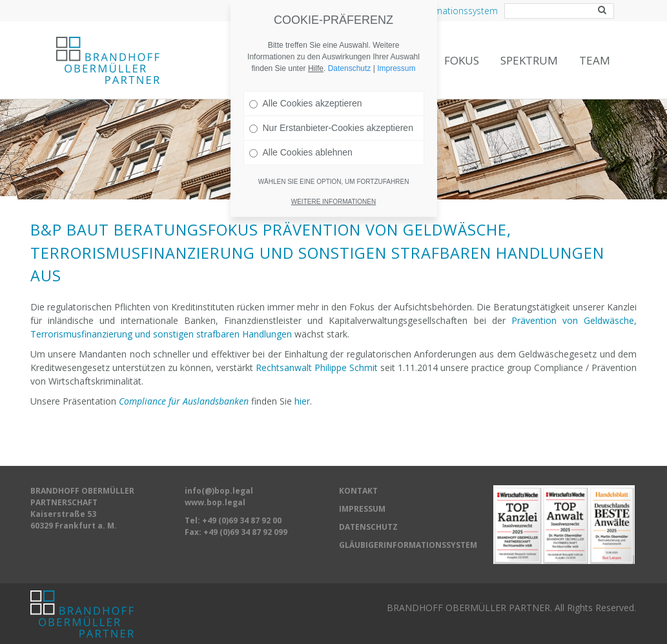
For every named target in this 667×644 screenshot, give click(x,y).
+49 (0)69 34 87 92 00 (242, 520)
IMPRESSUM (362, 509)
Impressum (396, 54)
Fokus (462, 60)
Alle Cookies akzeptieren (306, 88)
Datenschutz (350, 54)
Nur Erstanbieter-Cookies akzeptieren (331, 113)
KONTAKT (358, 491)
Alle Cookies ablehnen (301, 137)
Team (595, 60)
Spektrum (529, 60)
